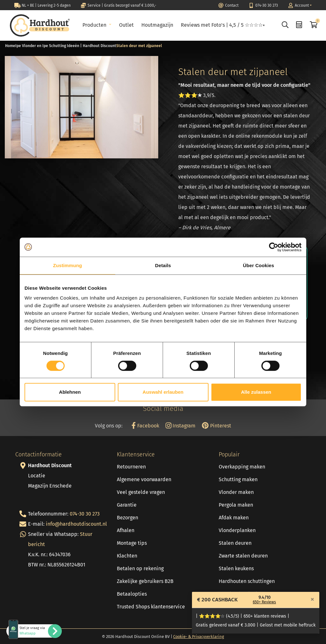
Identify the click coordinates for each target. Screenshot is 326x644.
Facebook (145, 426)
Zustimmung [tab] (68, 265)
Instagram (181, 426)
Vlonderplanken (237, 530)
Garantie (127, 505)
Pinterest (216, 426)
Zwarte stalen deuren (243, 556)
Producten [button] (95, 25)
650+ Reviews (264, 602)
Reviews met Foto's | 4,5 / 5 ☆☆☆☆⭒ (223, 25)
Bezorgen (128, 518)
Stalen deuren (235, 543)
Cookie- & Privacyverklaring (199, 637)
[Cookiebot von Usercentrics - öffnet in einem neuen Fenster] (274, 247)
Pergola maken (236, 505)
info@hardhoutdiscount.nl (76, 524)
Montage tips (132, 543)
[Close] (312, 599)
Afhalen (126, 530)
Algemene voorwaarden (144, 479)
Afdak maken (234, 518)
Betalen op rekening (140, 568)
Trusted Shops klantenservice (151, 607)
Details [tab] (163, 265)
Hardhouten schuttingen (247, 581)
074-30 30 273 (85, 514)
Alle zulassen (256, 392)
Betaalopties (132, 594)
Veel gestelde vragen (141, 492)
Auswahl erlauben (163, 392)
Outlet (126, 25)
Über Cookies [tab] (259, 265)
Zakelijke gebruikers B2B (145, 581)
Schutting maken (238, 479)
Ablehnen (70, 392)
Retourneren (131, 467)
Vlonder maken (236, 492)
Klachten (127, 556)
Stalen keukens (236, 568)
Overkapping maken (242, 467)
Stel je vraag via (32, 631)
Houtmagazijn (157, 25)
